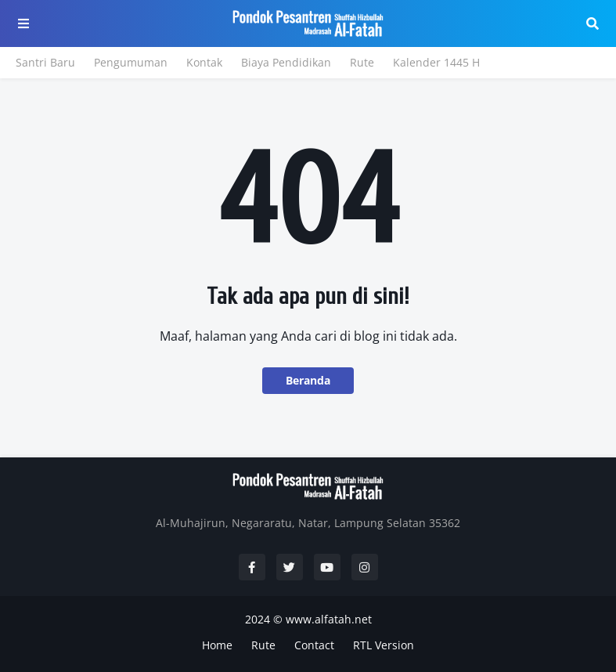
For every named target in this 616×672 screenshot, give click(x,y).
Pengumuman (131, 62)
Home (217, 645)
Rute (362, 62)
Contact (314, 645)
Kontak (204, 62)
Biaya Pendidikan (286, 62)
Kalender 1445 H (436, 62)
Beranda (308, 380)
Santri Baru (45, 62)
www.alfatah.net (329, 619)
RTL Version (384, 645)
